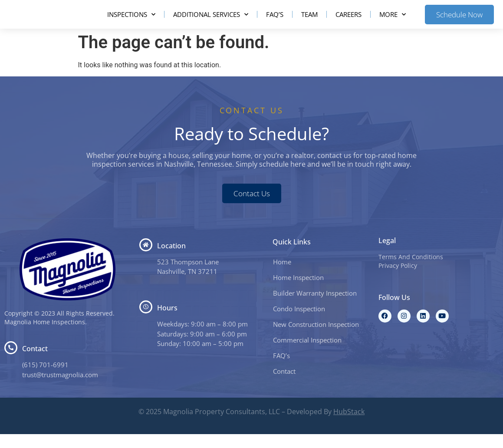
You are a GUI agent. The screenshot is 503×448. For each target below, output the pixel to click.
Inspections (131, 21)
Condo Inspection (299, 323)
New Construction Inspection (316, 338)
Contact (284, 385)
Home (282, 276)
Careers (348, 21)
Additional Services (211, 21)
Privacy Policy (398, 279)
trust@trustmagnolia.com (60, 389)
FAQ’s (275, 21)
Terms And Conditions (411, 271)
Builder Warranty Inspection (315, 307)
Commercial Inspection (307, 354)
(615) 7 (33, 379)
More (393, 21)
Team (309, 21)
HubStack (349, 425)
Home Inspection (298, 291)
